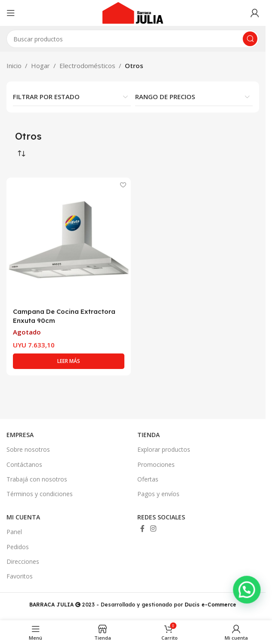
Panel (14, 532)
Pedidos (18, 547)
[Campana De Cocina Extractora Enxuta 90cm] (69, 240)
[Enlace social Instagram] (153, 529)
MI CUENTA (23, 517)
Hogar (40, 66)
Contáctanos (24, 464)
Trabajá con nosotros (37, 479)
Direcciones (23, 561)
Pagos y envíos (158, 494)
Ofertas (148, 479)
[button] (248, 607)
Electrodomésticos (87, 66)
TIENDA (148, 435)
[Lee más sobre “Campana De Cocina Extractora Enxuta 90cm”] (69, 361)
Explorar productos (164, 449)
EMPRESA (20, 435)
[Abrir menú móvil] (11, 13)
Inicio (14, 66)
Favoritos (20, 576)
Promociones (156, 464)
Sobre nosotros (28, 449)
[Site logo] (133, 12)
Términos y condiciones (40, 494)
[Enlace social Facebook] (142, 529)
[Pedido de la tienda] (22, 154)
